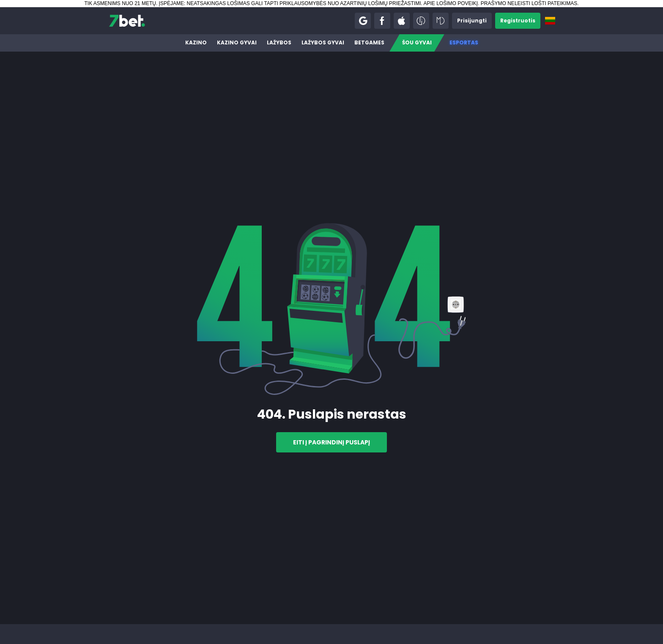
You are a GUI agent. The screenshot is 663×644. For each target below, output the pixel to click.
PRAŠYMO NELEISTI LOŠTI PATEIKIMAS (529, 3)
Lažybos (279, 42)
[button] (363, 21)
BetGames (369, 42)
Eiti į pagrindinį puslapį (331, 442)
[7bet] (127, 21)
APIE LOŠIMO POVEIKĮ (451, 3)
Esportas (464, 42)
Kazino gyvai (237, 42)
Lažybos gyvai (323, 42)
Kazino (196, 42)
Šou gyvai (417, 42)
